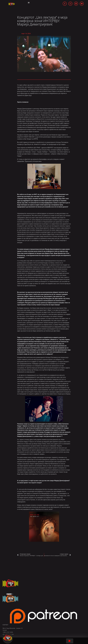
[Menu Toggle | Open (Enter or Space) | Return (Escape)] (29, 3)
